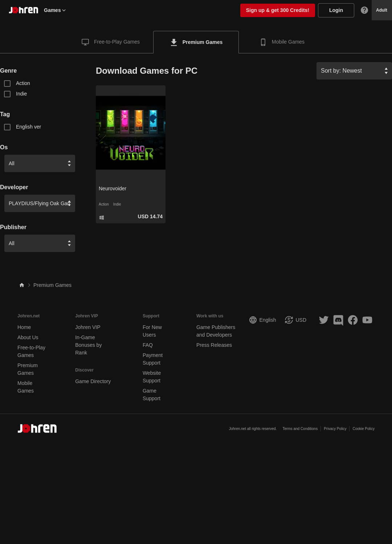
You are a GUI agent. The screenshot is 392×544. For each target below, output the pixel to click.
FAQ (148, 345)
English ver (28, 127)
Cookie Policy (364, 429)
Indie (21, 94)
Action (23, 83)
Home (24, 327)
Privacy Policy (335, 429)
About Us (28, 337)
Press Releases (214, 345)
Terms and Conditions (300, 429)
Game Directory (93, 381)
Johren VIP (88, 327)
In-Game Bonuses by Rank (88, 345)
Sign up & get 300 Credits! (278, 10)
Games (55, 10)
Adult (382, 10)
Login (336, 10)
